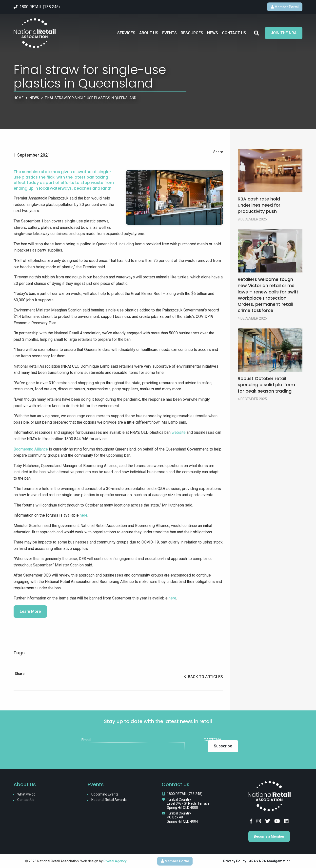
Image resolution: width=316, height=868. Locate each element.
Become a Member (269, 836)
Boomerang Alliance (31, 449)
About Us (149, 33)
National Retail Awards (109, 800)
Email (86, 740)
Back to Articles (203, 677)
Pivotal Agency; (115, 861)
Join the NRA (284, 33)
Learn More (30, 611)
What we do (26, 794)
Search (257, 33)
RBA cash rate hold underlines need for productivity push (259, 205)
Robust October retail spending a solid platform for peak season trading (266, 385)
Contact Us (234, 33)
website (179, 432)
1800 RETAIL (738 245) (185, 794)
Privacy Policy (235, 861)
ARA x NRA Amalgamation (270, 861)
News (213, 33)
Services (126, 33)
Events (169, 33)
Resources (192, 33)
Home (19, 98)
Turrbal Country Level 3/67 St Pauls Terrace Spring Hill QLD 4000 (188, 804)
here (84, 515)
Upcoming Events (105, 794)
